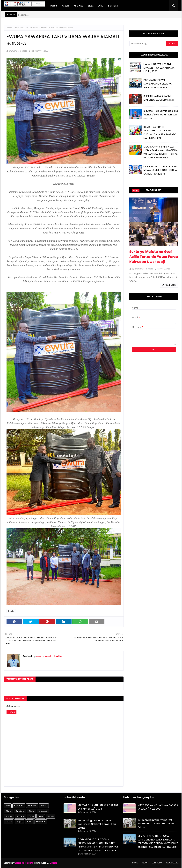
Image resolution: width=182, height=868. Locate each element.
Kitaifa (17, 28)
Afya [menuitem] (101, 6)
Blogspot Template (24, 863)
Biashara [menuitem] (113, 6)
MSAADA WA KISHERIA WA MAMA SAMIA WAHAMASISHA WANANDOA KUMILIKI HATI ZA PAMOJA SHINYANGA (161, 152)
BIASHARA (19, 806)
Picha (31, 816)
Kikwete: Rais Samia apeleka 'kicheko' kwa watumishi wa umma (161, 114)
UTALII (9, 822)
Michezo (21, 816)
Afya (8, 806)
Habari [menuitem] (65, 6)
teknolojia (41, 822)
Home (9, 28)
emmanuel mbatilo (18, 51)
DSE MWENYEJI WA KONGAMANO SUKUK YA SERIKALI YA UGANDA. (158, 84)
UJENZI (51, 816)
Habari (44, 806)
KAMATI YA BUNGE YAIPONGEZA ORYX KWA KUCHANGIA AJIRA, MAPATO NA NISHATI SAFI (160, 132)
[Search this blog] (148, 43)
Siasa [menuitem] (91, 6)
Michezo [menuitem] (78, 6)
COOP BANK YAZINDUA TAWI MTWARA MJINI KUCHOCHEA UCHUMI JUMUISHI (160, 170)
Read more (170, 285)
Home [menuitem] (54, 6)
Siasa (41, 816)
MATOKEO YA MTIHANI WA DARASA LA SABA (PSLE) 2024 (98, 807)
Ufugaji (19, 822)
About (145, 863)
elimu (29, 822)
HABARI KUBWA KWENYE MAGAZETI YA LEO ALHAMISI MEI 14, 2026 (159, 68)
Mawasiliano (172, 863)
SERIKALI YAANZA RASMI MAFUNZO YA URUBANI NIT (159, 98)
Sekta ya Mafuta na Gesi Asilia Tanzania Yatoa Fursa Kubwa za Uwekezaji (154, 257)
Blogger (53, 863)
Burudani (32, 806)
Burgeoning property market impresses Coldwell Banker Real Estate (97, 824)
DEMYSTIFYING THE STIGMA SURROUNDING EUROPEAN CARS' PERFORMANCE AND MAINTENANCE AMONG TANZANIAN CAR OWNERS (98, 845)
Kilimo (8, 811)
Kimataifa (20, 811)
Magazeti (43, 811)
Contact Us (157, 863)
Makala (9, 816)
